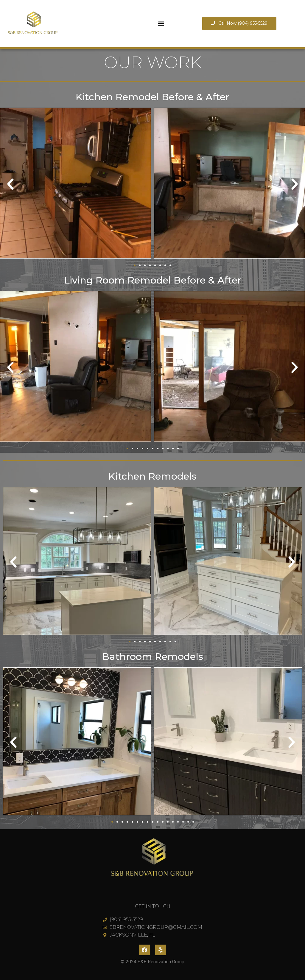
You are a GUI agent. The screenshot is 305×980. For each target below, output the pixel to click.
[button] (161, 24)
